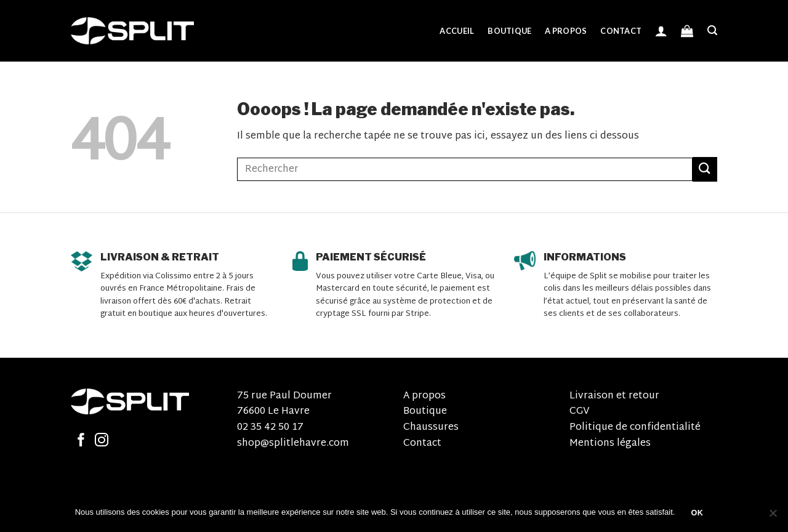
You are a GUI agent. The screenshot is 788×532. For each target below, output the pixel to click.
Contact (621, 31)
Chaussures (431, 428)
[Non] (773, 517)
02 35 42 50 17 (270, 428)
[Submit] (705, 169)
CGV (580, 412)
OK (698, 513)
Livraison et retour (614, 396)
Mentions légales (610, 444)
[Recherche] (712, 30)
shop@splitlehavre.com (293, 444)
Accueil (457, 31)
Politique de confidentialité (635, 428)
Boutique (509, 31)
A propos (566, 31)
